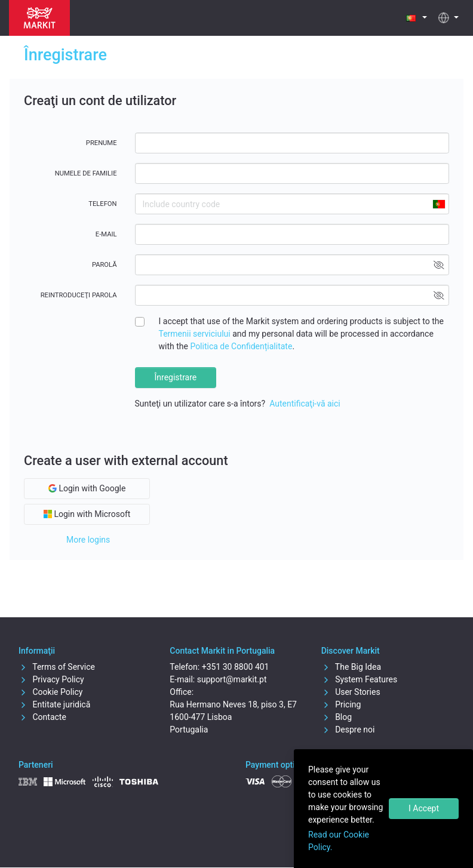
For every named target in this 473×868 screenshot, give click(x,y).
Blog (337, 717)
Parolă (105, 265)
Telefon (102, 204)
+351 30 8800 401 (236, 667)
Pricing (341, 704)
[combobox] (438, 204)
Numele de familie (86, 173)
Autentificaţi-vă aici (305, 404)
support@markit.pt (232, 679)
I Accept (424, 808)
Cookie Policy (50, 692)
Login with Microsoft (87, 514)
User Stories (351, 692)
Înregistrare (176, 377)
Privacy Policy (51, 679)
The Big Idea (351, 667)
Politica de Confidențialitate (241, 346)
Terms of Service (57, 667)
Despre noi (348, 730)
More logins (88, 540)
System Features (360, 679)
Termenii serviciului (195, 334)
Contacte (42, 717)
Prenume (102, 143)
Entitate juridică (54, 704)
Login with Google (87, 488)
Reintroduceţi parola (79, 295)
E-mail (106, 234)
